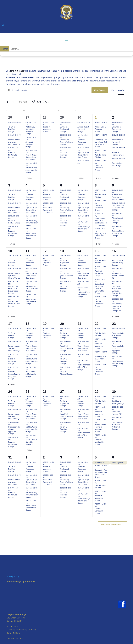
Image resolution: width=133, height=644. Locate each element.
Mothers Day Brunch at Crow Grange (14, 304)
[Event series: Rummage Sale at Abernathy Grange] (96, 354)
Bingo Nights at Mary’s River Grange (100, 236)
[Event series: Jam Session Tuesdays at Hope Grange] (47, 205)
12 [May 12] (45, 251)
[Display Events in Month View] (121, 90)
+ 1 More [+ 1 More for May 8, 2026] (98, 244)
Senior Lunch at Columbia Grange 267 (31, 442)
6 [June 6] (113, 457)
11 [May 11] (27, 251)
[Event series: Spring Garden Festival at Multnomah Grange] (98, 422)
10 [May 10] (10, 251)
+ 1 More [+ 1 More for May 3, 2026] (12, 244)
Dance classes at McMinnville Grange (31, 236)
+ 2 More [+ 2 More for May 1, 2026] (98, 178)
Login (3, 25)
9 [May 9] (113, 185)
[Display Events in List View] (113, 90)
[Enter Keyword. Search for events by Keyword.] (49, 90)
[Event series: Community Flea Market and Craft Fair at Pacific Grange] (96, 137)
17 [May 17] (10, 324)
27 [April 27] (27, 117)
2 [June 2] (44, 457)
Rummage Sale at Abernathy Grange (100, 359)
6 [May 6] (61, 185)
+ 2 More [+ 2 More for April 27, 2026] (29, 178)
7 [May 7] (78, 185)
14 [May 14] (79, 251)
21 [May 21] (79, 324)
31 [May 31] (10, 457)
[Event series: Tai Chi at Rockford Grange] (9, 125)
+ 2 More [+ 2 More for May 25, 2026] (29, 450)
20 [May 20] (62, 324)
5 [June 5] (96, 457)
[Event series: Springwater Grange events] (116, 125)
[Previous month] (8, 102)
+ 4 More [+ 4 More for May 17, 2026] (12, 385)
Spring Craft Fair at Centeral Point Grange (118, 208)
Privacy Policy (13, 576)
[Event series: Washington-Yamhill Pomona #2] (116, 271)
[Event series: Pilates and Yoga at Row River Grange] (81, 224)
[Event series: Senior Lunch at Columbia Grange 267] (29, 437)
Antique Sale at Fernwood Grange (83, 129)
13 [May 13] (62, 251)
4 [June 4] (78, 457)
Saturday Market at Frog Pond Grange (118, 233)
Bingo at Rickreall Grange (66, 373)
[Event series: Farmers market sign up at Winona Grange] (9, 137)
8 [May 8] (96, 185)
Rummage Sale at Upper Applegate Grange (118, 350)
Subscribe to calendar (111, 525)
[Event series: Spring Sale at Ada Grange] (113, 161)
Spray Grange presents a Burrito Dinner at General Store (101, 222)
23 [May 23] (114, 324)
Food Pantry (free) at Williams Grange (66, 142)
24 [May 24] (10, 392)
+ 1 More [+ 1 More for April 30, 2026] (81, 178)
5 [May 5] (44, 185)
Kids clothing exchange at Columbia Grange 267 (117, 307)
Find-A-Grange (17, 71)
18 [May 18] (27, 324)
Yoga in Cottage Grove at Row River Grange (31, 157)
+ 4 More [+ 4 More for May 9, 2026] (115, 244)
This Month (23, 102)
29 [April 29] (62, 117)
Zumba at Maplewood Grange (30, 144)
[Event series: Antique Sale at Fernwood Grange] (78, 125)
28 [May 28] (79, 392)
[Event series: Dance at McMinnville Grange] (12, 150)
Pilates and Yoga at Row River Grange (84, 229)
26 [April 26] (10, 117)
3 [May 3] (9, 185)
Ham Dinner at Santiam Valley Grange (118, 364)
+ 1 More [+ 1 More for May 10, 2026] (12, 316)
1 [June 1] (26, 457)
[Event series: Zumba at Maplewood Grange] (29, 140)
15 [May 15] (97, 251)
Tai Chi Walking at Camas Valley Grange (31, 170)
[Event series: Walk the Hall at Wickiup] (98, 153)
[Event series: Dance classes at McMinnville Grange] (29, 231)
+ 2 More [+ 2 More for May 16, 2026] (115, 316)
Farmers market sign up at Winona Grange (14, 142)
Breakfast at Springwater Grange (117, 129)
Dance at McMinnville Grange (13, 155)
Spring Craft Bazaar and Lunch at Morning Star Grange (100, 289)
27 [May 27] (62, 392)
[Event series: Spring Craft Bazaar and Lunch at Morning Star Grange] (98, 282)
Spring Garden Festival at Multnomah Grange (100, 428)
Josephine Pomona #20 (117, 413)
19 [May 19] (45, 324)
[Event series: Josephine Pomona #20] (116, 409)
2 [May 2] (113, 117)
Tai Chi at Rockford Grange (12, 129)
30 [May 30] (114, 392)
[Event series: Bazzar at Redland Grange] (113, 150)
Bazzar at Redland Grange (14, 222)
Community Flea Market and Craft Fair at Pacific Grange (101, 143)
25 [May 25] (27, 392)
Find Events (100, 90)
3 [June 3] (61, 457)
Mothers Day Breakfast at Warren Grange (118, 197)
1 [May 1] (96, 117)
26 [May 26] (45, 392)
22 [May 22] (97, 324)
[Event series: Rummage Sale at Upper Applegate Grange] (116, 344)
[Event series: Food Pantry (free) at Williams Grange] (64, 137)
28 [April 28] (45, 117)
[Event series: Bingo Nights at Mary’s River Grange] (98, 231)
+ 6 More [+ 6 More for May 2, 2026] (115, 178)
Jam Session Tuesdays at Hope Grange (48, 210)
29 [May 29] (97, 392)
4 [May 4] (26, 185)
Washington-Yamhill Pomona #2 (118, 276)
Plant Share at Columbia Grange (117, 220)
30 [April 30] (79, 117)
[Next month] (13, 102)
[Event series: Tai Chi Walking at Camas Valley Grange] (29, 166)
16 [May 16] (114, 251)
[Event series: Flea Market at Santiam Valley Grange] (113, 258)
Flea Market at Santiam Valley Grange (118, 263)
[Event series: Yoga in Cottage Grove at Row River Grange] (29, 153)
